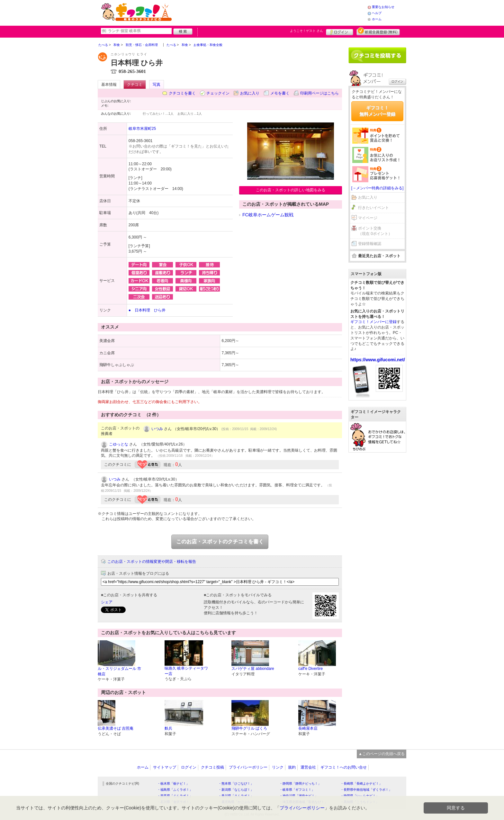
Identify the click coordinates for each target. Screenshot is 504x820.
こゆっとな (119, 444)
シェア (107, 602)
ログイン (340, 31)
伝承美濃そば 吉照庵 (116, 728)
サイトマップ (165, 767)
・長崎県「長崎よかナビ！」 (361, 784)
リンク (278, 767)
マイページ (368, 218)
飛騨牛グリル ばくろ (249, 728)
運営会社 (308, 767)
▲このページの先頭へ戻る (382, 754)
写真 (157, 85)
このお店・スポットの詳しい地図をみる (291, 190)
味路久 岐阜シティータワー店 (186, 671)
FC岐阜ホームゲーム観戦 (268, 215)
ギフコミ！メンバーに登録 (373, 322)
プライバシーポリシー (248, 767)
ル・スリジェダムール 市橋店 (119, 671)
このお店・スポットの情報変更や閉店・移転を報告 (152, 562)
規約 (292, 767)
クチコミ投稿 (212, 767)
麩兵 (168, 728)
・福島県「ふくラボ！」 (175, 790)
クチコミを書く (182, 93)
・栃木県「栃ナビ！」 (173, 784)
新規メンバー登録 (378, 31)
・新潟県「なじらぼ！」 (236, 790)
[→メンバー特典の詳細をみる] (378, 188)
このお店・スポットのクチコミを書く (220, 541)
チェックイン (218, 93)
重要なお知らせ (383, 7)
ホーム (377, 19)
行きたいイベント (373, 208)
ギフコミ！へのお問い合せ (344, 767)
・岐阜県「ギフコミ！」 (297, 790)
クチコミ (135, 85)
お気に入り (250, 93)
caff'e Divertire (310, 669)
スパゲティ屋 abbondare (253, 669)
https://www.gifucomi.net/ (378, 360)
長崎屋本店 (308, 728)
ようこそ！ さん (306, 31)
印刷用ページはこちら (319, 93)
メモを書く (280, 93)
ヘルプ (377, 13)
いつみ (157, 429)
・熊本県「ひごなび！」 (236, 784)
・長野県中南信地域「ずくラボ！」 (366, 790)
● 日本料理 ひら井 (147, 310)
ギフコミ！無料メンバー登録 (377, 111)
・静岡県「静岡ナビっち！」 (300, 784)
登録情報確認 (370, 244)
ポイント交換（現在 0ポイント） (375, 231)
